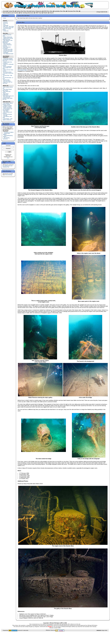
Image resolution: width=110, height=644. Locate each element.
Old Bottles (6, 53)
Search (52, 13)
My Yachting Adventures (27, 13)
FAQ (4, 24)
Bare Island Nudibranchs (5, 94)
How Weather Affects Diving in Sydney (8, 104)
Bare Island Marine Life (9, 96)
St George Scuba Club (8, 28)
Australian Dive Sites (60, 11)
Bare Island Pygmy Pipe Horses (7, 90)
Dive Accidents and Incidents (11, 13)
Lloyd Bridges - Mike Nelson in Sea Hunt (7, 119)
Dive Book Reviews (8, 114)
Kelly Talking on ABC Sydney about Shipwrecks (8, 41)
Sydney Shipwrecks (37, 11)
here (8, 158)
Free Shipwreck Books (8, 54)
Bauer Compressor (8, 67)
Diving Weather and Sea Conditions (7, 109)
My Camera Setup (7, 72)
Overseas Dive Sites (73, 11)
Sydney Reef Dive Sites (23, 11)
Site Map (5, 115)
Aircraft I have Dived (8, 51)
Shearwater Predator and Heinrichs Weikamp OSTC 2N (8, 60)
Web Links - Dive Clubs (9, 26)
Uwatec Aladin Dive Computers (7, 63)
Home (5, 11)
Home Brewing (9, 175)
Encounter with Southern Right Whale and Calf (7, 98)
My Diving (6, 23)
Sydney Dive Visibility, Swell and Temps (8, 39)
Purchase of (9, 132)
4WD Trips (38, 13)
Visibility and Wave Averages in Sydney (7, 106)
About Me (5, 22)
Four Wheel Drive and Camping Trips (7, 166)
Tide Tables (6, 111)
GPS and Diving (7, 81)
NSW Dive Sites (48, 11)
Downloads (6, 25)
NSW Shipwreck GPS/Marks (7, 48)
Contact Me (11, 11)
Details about (6, 134)
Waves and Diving (7, 108)
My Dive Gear (6, 80)
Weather (46, 13)
